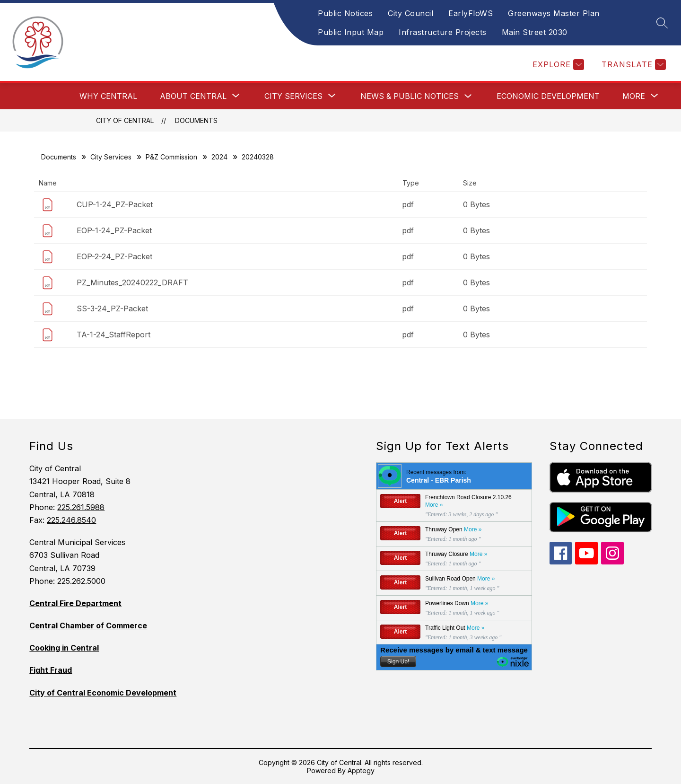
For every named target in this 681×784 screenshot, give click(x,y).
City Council (410, 13)
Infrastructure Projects (443, 32)
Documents (196, 120)
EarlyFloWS (471, 13)
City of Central (125, 120)
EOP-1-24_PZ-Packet (114, 230)
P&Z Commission (171, 157)
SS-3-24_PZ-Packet (112, 308)
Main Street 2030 (535, 32)
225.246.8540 (71, 520)
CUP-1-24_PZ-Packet (115, 204)
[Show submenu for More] (634, 96)
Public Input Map (351, 32)
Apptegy (361, 771)
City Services (111, 157)
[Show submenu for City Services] (293, 96)
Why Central (108, 96)
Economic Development (548, 96)
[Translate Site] (633, 65)
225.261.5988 (81, 507)
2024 (219, 157)
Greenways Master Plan (554, 13)
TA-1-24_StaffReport (113, 335)
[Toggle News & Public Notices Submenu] (468, 96)
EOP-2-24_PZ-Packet (114, 256)
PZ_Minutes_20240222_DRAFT (132, 282)
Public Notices (345, 13)
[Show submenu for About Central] (193, 96)
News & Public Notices (410, 96)
